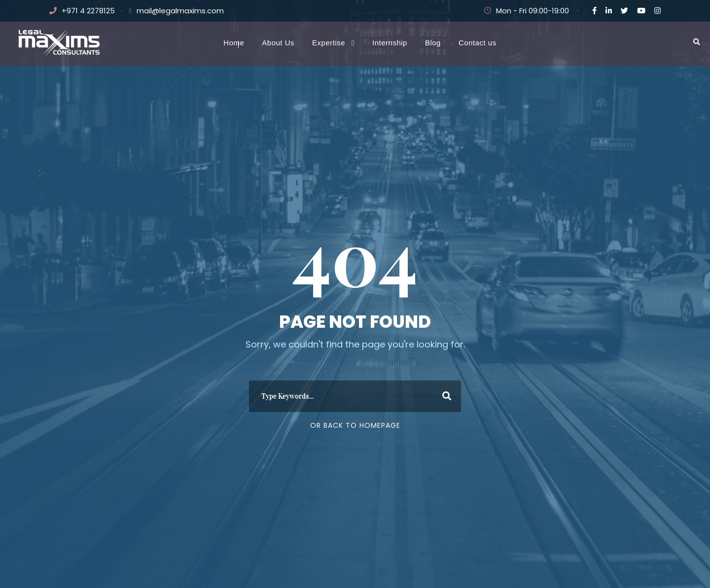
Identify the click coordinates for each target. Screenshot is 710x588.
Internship (390, 43)
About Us (278, 43)
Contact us (478, 43)
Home (234, 43)
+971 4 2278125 (88, 11)
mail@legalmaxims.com (180, 11)
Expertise (329, 43)
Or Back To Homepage (355, 425)
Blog (433, 43)
